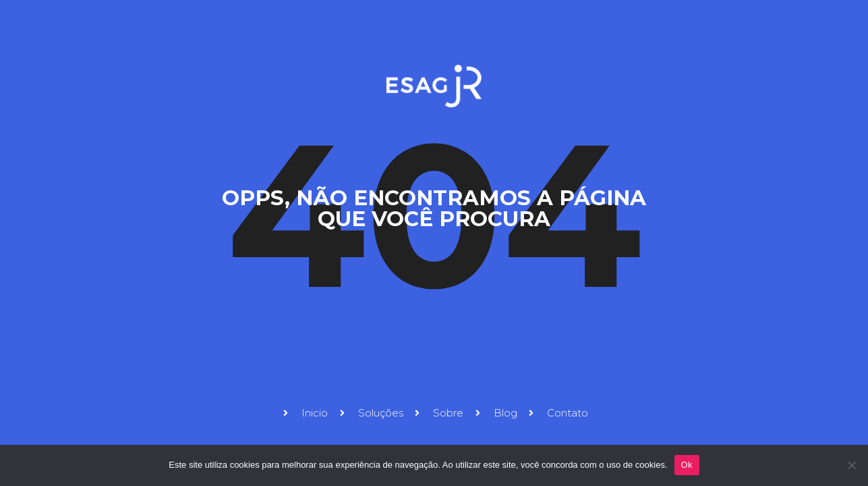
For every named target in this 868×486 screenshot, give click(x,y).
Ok (687, 465)
